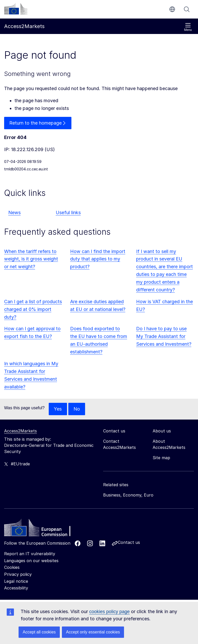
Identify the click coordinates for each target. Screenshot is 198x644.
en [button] (172, 9)
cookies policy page (109, 612)
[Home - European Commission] (42, 529)
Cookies (12, 568)
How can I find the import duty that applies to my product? (98, 259)
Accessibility (16, 588)
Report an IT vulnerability (30, 554)
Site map (161, 458)
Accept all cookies (39, 632)
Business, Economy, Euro (128, 495)
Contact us (129, 542)
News (14, 212)
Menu (188, 27)
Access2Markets (20, 431)
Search (187, 9)
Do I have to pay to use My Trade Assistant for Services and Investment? (164, 336)
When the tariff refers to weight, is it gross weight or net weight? (31, 259)
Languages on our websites (31, 561)
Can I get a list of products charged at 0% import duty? (33, 309)
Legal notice (16, 581)
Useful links (68, 212)
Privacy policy (18, 574)
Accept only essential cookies (93, 632)
